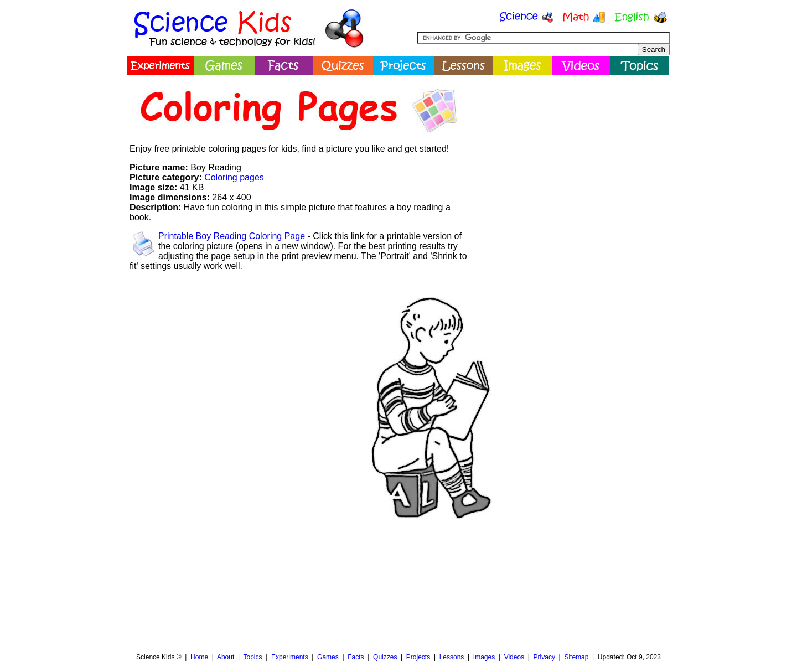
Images (484, 657)
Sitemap (576, 657)
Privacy (544, 657)
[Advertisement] (568, 158)
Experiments (290, 657)
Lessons (452, 657)
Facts (356, 657)
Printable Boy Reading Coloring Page (232, 236)
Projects (418, 657)
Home (199, 657)
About (226, 657)
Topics (252, 657)
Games (328, 657)
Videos (514, 657)
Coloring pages (234, 177)
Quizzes (385, 657)
